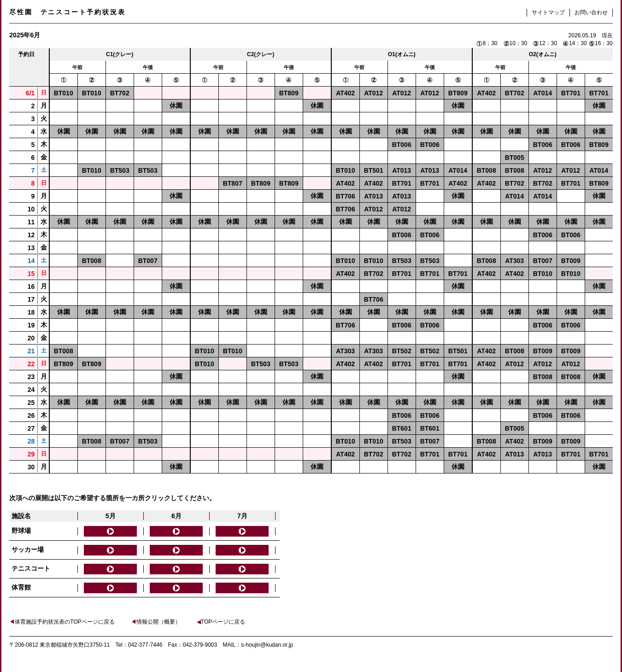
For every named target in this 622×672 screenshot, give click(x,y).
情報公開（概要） (156, 622)
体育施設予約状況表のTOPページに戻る (62, 622)
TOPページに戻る (221, 622)
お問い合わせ (591, 12)
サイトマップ (548, 12)
